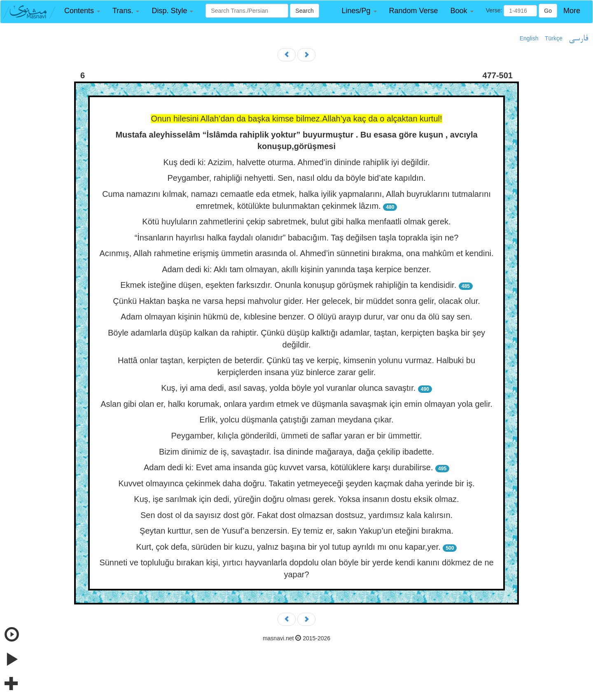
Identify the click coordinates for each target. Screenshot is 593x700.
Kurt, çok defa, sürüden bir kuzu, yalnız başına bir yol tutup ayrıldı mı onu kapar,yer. (288, 547)
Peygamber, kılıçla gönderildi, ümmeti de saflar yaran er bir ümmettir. (296, 436)
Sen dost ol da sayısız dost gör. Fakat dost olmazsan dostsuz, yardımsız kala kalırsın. (296, 515)
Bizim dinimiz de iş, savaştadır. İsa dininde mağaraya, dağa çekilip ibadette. (296, 452)
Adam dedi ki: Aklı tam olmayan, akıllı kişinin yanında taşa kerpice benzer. (296, 269)
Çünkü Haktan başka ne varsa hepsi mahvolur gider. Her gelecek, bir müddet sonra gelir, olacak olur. (296, 301)
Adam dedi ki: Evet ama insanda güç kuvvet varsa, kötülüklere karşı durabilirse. (288, 467)
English (529, 38)
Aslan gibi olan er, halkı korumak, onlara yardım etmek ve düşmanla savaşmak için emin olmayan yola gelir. (296, 404)
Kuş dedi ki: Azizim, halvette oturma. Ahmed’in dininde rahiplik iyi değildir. (297, 162)
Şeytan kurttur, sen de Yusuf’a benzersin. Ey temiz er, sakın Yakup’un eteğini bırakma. (296, 531)
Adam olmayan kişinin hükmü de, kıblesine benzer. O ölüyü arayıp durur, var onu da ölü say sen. (296, 317)
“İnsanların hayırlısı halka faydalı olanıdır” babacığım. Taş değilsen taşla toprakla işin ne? (297, 238)
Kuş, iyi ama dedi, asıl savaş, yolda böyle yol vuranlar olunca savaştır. (288, 388)
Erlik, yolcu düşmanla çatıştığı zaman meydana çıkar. (296, 420)
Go (548, 11)
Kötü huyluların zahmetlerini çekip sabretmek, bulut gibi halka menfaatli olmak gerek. (296, 222)
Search (304, 11)
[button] (82, 11)
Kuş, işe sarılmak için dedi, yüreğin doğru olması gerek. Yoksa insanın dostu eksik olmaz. (296, 499)
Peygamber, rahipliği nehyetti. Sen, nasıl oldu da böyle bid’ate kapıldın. (296, 178)
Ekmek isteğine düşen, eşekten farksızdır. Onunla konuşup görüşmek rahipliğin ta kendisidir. (288, 285)
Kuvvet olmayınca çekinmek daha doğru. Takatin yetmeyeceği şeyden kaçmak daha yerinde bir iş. (296, 483)
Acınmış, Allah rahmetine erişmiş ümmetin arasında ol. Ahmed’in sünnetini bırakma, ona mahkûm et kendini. (296, 253)
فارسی (578, 39)
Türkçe (554, 38)
